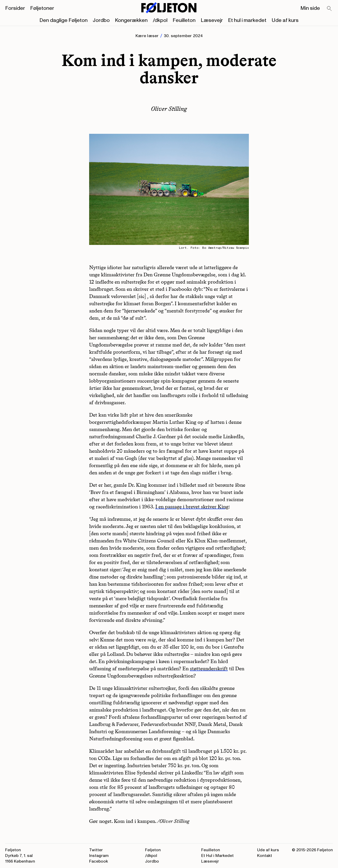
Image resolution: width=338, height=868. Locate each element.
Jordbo (101, 20)
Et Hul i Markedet (217, 856)
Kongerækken (131, 20)
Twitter (96, 850)
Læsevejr (212, 20)
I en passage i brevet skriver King (192, 507)
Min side (310, 8)
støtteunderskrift (209, 668)
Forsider (15, 8)
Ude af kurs (285, 20)
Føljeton (153, 850)
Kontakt (265, 856)
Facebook (99, 861)
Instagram (99, 856)
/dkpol (160, 20)
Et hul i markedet (247, 20)
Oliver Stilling (169, 109)
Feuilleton (184, 20)
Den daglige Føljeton (64, 20)
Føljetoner (42, 8)
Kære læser (147, 36)
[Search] (329, 9)
